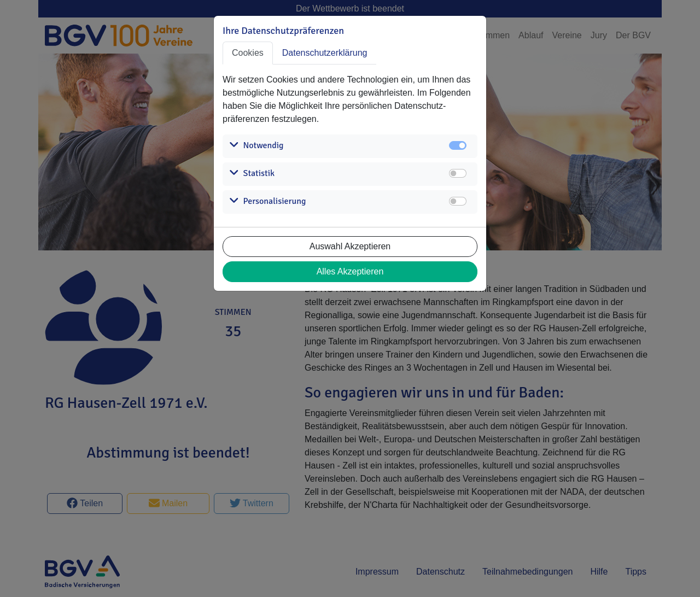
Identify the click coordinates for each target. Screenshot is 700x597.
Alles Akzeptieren (350, 271)
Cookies (248, 53)
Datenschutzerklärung (325, 53)
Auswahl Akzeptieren (350, 246)
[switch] (458, 173)
